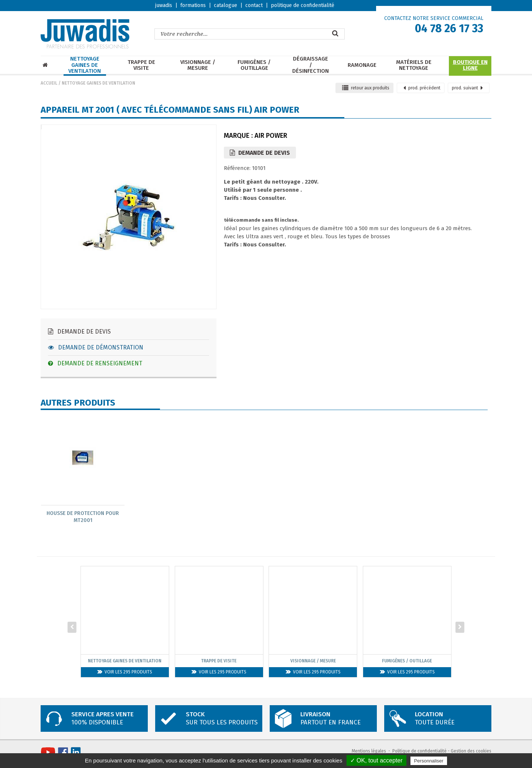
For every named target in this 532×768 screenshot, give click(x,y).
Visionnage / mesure (198, 65)
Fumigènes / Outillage (254, 65)
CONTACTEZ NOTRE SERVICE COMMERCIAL (434, 18)
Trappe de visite (141, 65)
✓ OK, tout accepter (376, 760)
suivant (467, 88)
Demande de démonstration (96, 347)
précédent (422, 88)
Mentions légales (369, 752)
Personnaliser (429, 761)
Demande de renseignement (95, 363)
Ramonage (362, 65)
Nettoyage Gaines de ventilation (85, 65)
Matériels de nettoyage (414, 65)
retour (366, 88)
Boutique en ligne (470, 65)
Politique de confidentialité (420, 752)
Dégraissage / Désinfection (311, 65)
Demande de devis (79, 332)
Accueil (49, 83)
